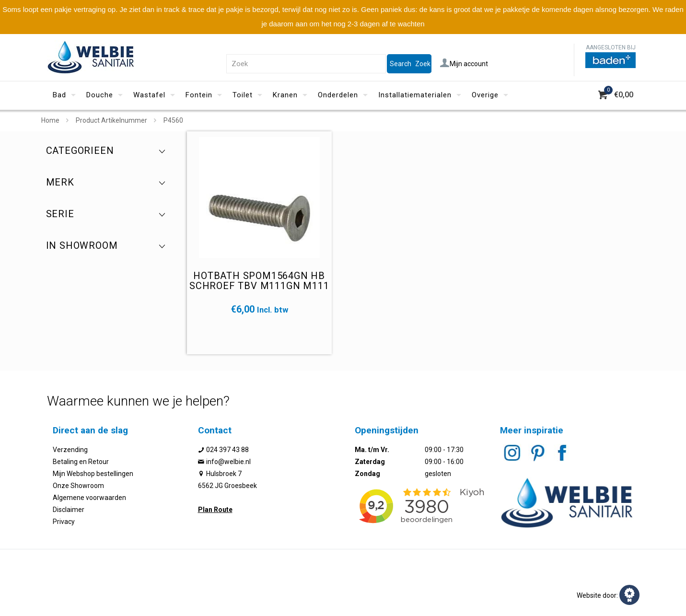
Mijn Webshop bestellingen (93, 474)
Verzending (70, 450)
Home (50, 120)
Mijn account (464, 64)
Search (401, 64)
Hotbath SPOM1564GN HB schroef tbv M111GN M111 (259, 281)
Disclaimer (69, 510)
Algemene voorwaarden (89, 498)
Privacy (64, 522)
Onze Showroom (78, 486)
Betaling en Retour (81, 462)
